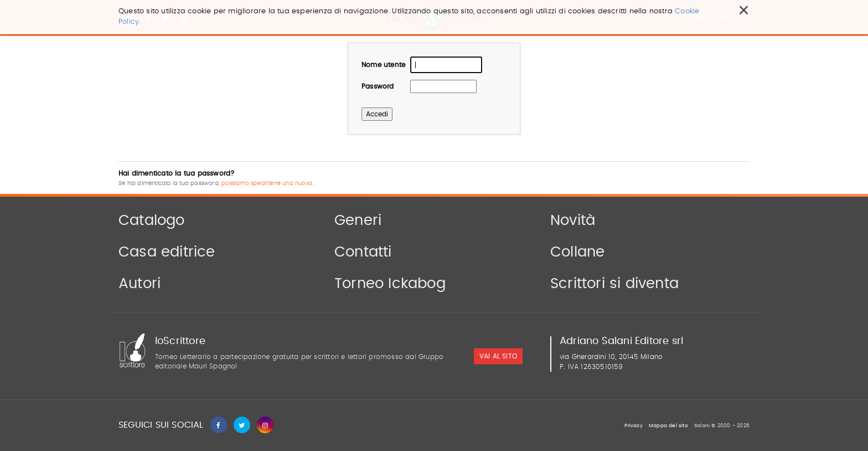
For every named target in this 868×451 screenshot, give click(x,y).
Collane (577, 252)
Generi (358, 221)
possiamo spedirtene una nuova (267, 183)
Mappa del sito (668, 426)
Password (378, 86)
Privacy (633, 426)
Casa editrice (167, 252)
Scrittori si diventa (614, 284)
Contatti (363, 252)
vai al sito (498, 357)
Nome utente (383, 65)
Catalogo (152, 221)
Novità (573, 221)
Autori (139, 284)
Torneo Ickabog (390, 284)
